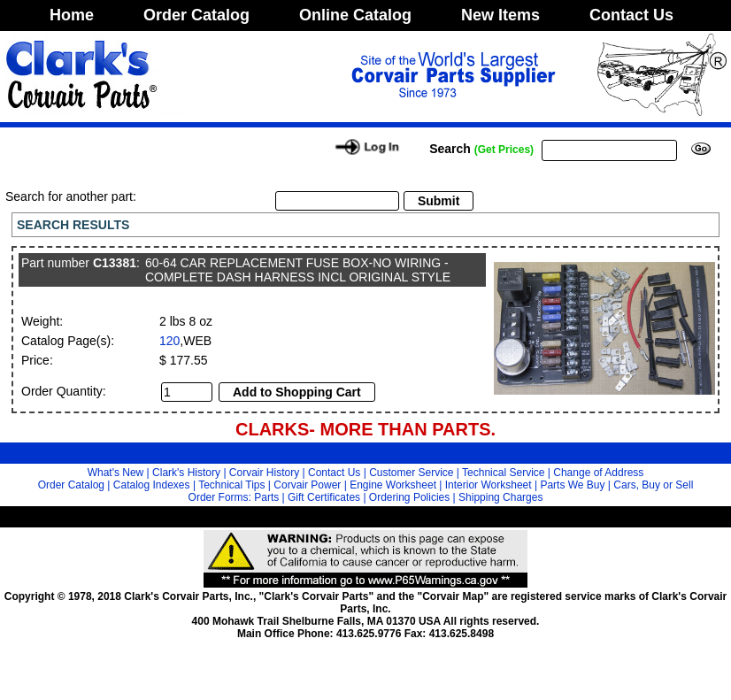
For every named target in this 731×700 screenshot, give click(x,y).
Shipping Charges (500, 497)
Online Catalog (355, 15)
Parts (266, 497)
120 (169, 341)
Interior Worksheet (489, 485)
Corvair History (264, 473)
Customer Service (411, 473)
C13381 (115, 263)
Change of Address (598, 473)
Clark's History (186, 473)
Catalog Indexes (152, 485)
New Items (500, 15)
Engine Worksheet (393, 485)
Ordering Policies (409, 497)
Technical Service (503, 473)
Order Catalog (196, 15)
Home (72, 15)
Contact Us (631, 15)
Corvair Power (307, 485)
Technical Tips (231, 485)
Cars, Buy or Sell (653, 485)
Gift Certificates (324, 497)
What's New (116, 473)
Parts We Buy (572, 485)
